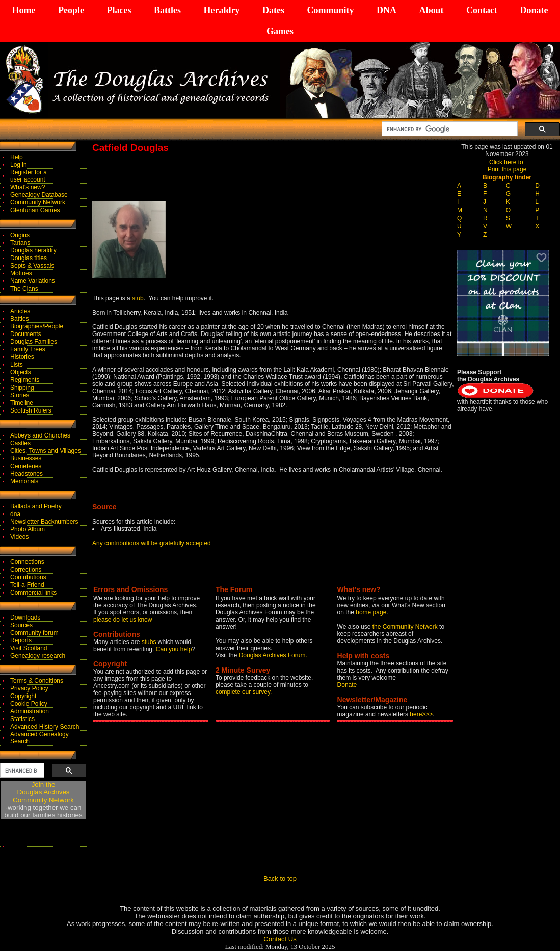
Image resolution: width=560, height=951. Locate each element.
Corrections (26, 570)
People (71, 10)
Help (17, 157)
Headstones (26, 474)
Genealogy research (38, 656)
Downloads (25, 618)
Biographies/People (37, 326)
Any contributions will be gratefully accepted (152, 543)
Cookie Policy (29, 704)
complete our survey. (244, 692)
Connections (27, 562)
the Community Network (406, 627)
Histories (22, 357)
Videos (19, 537)
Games (280, 31)
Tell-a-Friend (27, 585)
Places (119, 10)
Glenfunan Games (35, 210)
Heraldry (221, 10)
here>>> (421, 714)
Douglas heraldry (33, 250)
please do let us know (123, 620)
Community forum (34, 633)
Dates (273, 10)
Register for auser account (29, 176)
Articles (20, 311)
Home (24, 10)
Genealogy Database (39, 195)
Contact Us (280, 939)
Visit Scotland (29, 648)
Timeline (22, 403)
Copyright (23, 696)
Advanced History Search (45, 727)
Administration (30, 711)
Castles (20, 443)
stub (138, 298)
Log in (19, 165)
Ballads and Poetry (36, 506)
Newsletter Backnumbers (44, 522)
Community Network (38, 202)
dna (15, 514)
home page (371, 612)
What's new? (28, 187)
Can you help (174, 649)
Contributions (28, 577)
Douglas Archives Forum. (273, 655)
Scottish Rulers (31, 410)
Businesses (26, 458)
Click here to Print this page (507, 166)
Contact (482, 10)
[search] (449, 129)
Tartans (20, 243)
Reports (21, 640)
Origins (20, 235)
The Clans (24, 289)
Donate (534, 10)
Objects (21, 372)
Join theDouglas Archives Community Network (43, 792)
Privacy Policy (29, 688)
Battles (167, 10)
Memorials (24, 481)
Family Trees (28, 349)
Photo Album (28, 529)
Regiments (25, 380)
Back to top (280, 878)
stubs (150, 642)
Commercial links (33, 593)
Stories (20, 395)
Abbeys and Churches (40, 435)
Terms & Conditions (37, 681)
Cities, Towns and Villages (46, 451)
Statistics (22, 719)
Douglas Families (34, 342)
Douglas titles (29, 258)
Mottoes (21, 273)
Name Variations (33, 281)
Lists (17, 365)
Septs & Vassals (32, 266)
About (431, 10)
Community (330, 10)
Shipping (22, 388)
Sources (21, 625)
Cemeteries (26, 466)
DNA (386, 10)
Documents (26, 334)
